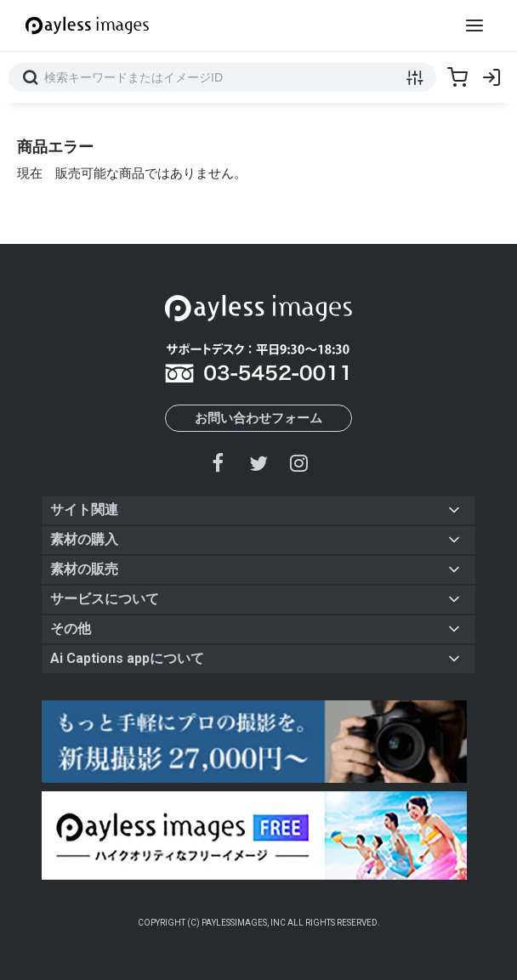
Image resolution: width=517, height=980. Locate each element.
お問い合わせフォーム (258, 418)
